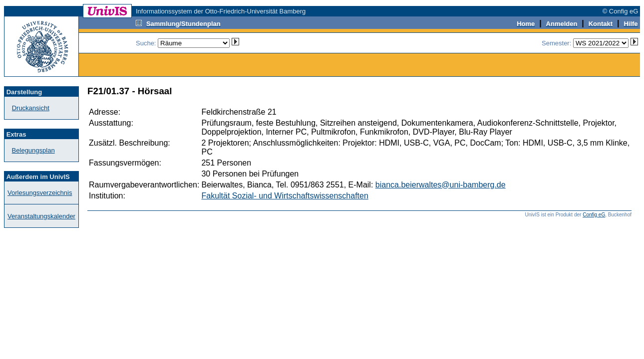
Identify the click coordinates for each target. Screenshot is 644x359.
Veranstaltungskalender (41, 216)
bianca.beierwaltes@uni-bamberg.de (441, 185)
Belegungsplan (33, 150)
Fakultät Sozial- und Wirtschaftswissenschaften (285, 196)
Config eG (594, 215)
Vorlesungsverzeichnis (40, 193)
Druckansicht (31, 108)
